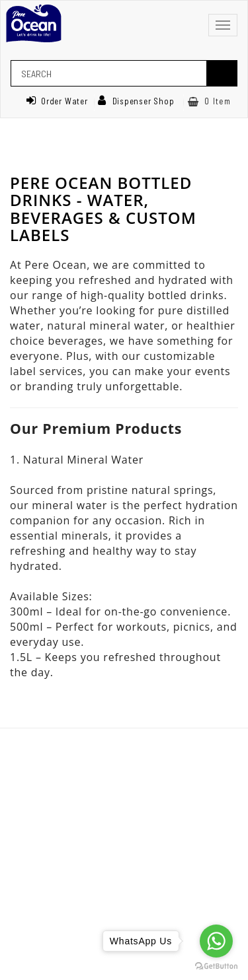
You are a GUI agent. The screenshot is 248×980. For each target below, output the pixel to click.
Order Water (57, 101)
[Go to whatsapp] (216, 941)
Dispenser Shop (136, 101)
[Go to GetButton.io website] (216, 966)
